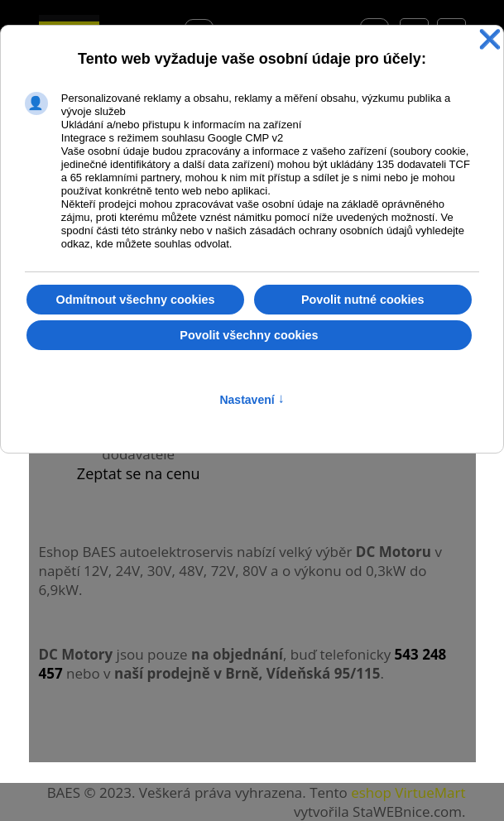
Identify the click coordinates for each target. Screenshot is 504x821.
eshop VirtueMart (408, 792)
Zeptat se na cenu (139, 473)
